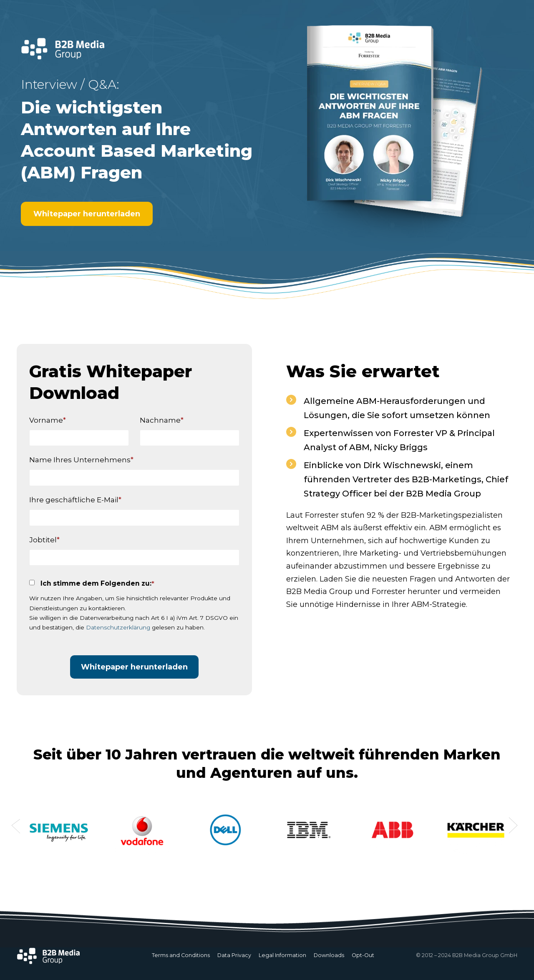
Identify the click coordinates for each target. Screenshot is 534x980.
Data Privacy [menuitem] (234, 955)
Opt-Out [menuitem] (363, 955)
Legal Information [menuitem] (282, 955)
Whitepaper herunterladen (87, 214)
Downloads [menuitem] (329, 955)
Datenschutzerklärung (118, 627)
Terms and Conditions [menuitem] (181, 955)
